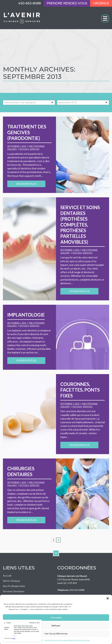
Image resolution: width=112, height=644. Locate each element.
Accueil (7, 576)
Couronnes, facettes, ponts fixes (80, 390)
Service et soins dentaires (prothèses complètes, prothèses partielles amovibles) (80, 225)
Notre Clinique (11, 581)
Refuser (56, 626)
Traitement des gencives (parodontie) (27, 132)
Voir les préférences (56, 634)
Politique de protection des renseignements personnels (67, 640)
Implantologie (26, 315)
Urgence (101, 3)
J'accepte (56, 618)
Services (35, 149)
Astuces (24, 149)
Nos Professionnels (14, 586)
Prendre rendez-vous (67, 3)
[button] (108, 598)
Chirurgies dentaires (21, 471)
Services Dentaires (14, 591)
